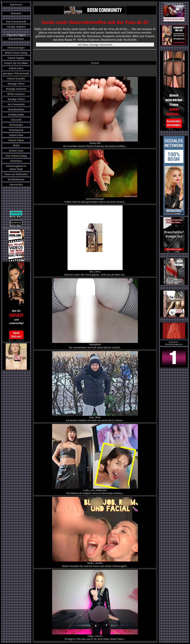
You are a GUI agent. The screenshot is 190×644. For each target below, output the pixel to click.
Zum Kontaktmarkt (16, 21)
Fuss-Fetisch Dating (16, 156)
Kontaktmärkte (16, 109)
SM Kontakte (16, 125)
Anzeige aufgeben (16, 27)
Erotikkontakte (16, 115)
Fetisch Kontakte (16, 78)
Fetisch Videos (16, 140)
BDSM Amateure (16, 94)
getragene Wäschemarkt (16, 73)
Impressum (16, 4)
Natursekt (16, 120)
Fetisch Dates (16, 68)
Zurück (95, 63)
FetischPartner (16, 39)
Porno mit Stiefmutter (16, 174)
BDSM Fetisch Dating (16, 53)
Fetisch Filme (16, 135)
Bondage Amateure (16, 89)
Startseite (16, 13)
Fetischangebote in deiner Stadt (16, 168)
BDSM (16, 145)
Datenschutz (16, 184)
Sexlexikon (16, 161)
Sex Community (16, 104)
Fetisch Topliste (16, 58)
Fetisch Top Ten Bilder (16, 63)
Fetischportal (16, 130)
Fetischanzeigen (16, 48)
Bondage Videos (16, 84)
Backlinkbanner (16, 179)
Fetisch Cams (16, 151)
